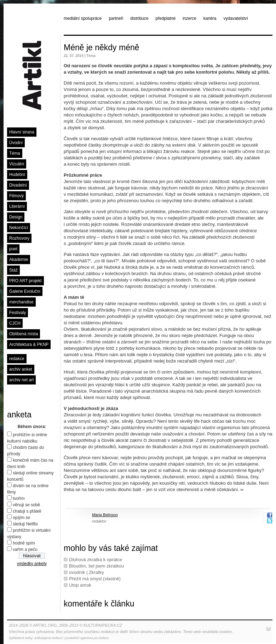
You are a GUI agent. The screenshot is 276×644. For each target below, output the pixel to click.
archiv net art (21, 380)
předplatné (165, 18)
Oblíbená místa (24, 334)
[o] (269, 628)
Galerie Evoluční (25, 291)
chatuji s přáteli (27, 511)
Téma (15, 153)
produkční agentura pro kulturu (87, 638)
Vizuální (17, 164)
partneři (116, 18)
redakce (17, 359)
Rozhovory (19, 238)
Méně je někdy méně (102, 47)
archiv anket (21, 369)
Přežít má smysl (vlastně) (95, 579)
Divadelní (18, 185)
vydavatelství (236, 18)
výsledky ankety (32, 564)
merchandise (21, 302)
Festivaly (18, 313)
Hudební (17, 175)
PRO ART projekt (25, 281)
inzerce (189, 18)
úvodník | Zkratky (87, 572)
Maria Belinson (105, 515)
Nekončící (19, 228)
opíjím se (21, 518)
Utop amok (80, 585)
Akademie (19, 260)
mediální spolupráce (83, 18)
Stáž (13, 270)
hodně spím (24, 543)
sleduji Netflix (25, 524)
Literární (17, 206)
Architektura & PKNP (29, 344)
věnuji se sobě (26, 505)
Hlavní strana (22, 132)
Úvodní (16, 143)
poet (13, 249)
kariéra (210, 18)
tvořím (19, 498)
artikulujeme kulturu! (49, 638)
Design (16, 217)
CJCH (15, 323)
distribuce (139, 18)
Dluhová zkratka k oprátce (96, 560)
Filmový (16, 196)
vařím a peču (25, 549)
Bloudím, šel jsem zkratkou (96, 566)
